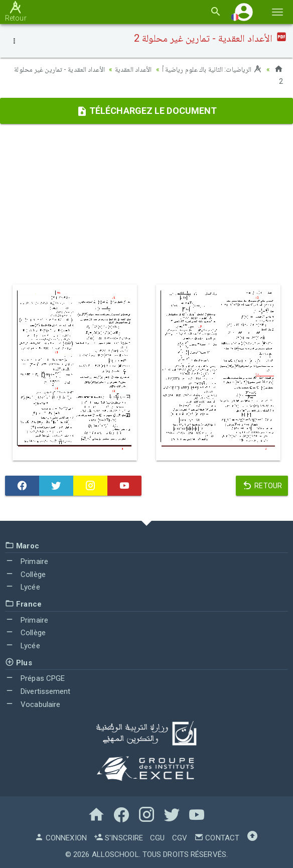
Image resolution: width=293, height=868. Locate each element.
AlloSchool (115, 854)
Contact (217, 838)
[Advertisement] (146, 204)
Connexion (61, 838)
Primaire (27, 561)
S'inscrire (118, 838)
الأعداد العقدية (133, 69)
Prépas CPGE (35, 678)
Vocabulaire (33, 704)
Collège (25, 574)
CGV (180, 838)
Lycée (23, 587)
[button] (244, 12)
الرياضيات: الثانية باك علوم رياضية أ (212, 69)
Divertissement (38, 691)
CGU (157, 838)
